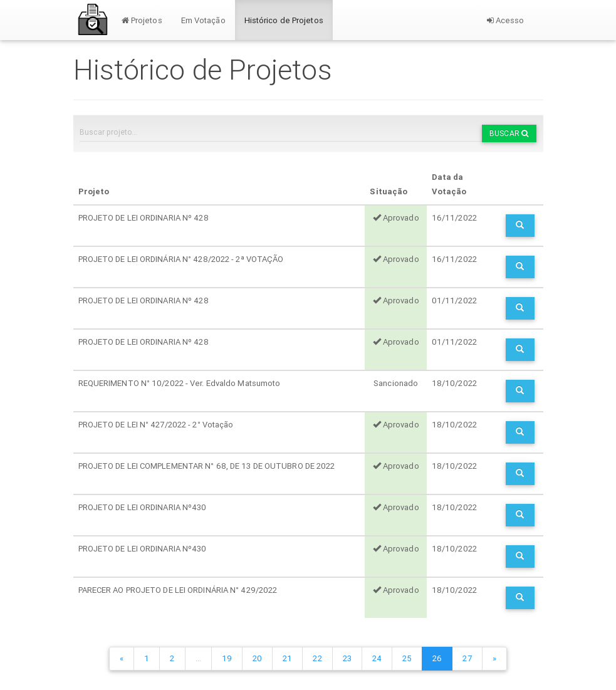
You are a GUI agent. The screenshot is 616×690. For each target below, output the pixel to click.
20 (257, 658)
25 (407, 658)
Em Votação (203, 20)
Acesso (506, 20)
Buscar (509, 133)
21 (287, 658)
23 (347, 658)
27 (467, 658)
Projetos (142, 20)
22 (317, 658)
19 (227, 658)
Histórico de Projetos (284, 20)
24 (377, 658)
